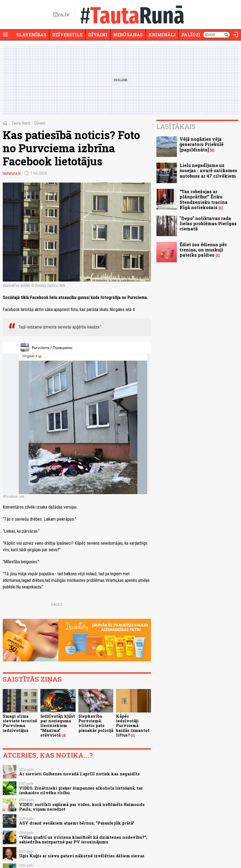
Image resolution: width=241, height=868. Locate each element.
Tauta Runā (21, 123)
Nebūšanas (128, 35)
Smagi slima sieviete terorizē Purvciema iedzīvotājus (20, 723)
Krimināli (162, 35)
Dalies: (57, 605)
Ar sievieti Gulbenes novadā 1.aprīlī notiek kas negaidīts (79, 774)
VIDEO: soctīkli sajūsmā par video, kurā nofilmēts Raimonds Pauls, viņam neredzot (82, 807)
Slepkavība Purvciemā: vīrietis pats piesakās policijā (96, 723)
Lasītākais (176, 127)
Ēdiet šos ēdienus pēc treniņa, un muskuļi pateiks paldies (203, 250)
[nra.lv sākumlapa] (61, 15)
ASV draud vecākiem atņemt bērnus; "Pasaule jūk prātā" (77, 823)
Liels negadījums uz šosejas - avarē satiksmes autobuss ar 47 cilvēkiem (208, 170)
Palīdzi (191, 35)
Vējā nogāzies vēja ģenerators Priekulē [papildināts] (202, 144)
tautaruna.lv (12, 173)
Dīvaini (98, 35)
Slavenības (31, 35)
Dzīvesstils (67, 35)
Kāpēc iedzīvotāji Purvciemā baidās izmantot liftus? (133, 726)
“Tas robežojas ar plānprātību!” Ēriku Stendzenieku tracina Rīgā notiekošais (204, 199)
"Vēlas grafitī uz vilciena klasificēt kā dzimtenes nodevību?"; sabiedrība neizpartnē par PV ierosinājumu (83, 840)
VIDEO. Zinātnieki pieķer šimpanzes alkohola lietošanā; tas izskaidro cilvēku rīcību (81, 790)
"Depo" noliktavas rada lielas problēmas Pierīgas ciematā (208, 223)
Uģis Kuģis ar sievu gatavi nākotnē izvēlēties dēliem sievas (82, 856)
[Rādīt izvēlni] (5, 35)
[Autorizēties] (236, 35)
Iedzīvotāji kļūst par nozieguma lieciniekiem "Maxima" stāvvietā (58, 726)
